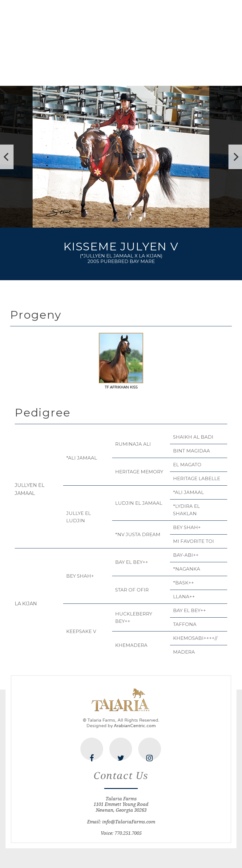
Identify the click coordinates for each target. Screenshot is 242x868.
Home (21, 73)
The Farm (54, 73)
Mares (121, 73)
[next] (235, 157)
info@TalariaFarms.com (129, 822)
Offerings (157, 73)
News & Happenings (193, 73)
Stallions (90, 73)
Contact (221, 73)
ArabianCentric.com (135, 726)
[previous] (7, 157)
